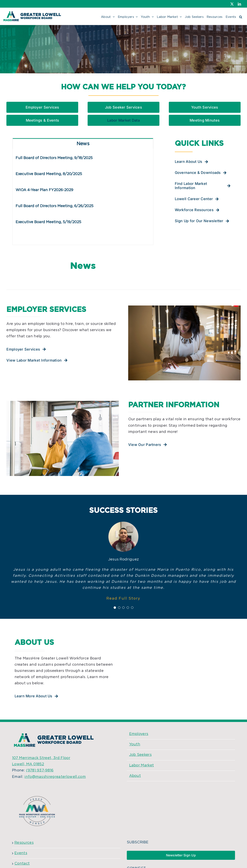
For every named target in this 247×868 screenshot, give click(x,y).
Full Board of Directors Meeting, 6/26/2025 (54, 206)
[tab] (83, 144)
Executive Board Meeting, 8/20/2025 (49, 174)
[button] (241, 16)
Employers (139, 734)
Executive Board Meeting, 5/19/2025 (48, 222)
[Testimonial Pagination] (115, 608)
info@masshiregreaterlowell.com (55, 777)
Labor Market (142, 765)
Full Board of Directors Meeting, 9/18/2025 (54, 158)
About (135, 776)
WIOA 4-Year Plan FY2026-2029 (44, 190)
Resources (24, 843)
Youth (135, 744)
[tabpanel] (83, 197)
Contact (22, 864)
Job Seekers (140, 755)
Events (21, 853)
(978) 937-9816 (40, 770)
